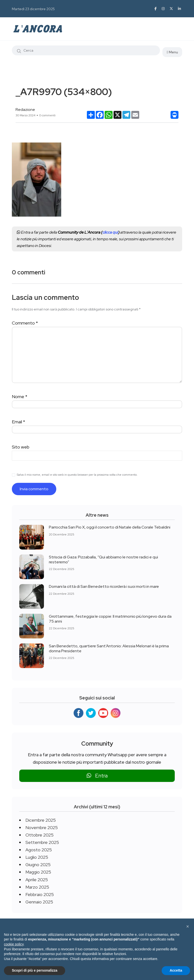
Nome (20, 397)
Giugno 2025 (38, 865)
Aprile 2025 (37, 880)
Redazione (25, 110)
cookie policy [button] (14, 944)
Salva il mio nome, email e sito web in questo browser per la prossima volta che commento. (77, 475)
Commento (25, 323)
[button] (188, 926)
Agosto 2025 (39, 850)
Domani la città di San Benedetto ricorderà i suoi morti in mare (104, 586)
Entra (97, 776)
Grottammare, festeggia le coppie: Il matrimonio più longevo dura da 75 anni (110, 619)
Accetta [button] (176, 970)
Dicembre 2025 (41, 820)
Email (19, 422)
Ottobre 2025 (39, 835)
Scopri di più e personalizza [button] (35, 970)
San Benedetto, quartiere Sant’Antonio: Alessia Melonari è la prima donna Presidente (109, 648)
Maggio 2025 (38, 872)
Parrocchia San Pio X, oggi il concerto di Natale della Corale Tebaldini (110, 527)
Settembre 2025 (42, 842)
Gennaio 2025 (39, 902)
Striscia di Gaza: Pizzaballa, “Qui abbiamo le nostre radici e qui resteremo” (103, 559)
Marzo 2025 (37, 887)
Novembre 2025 (42, 827)
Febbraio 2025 (40, 894)
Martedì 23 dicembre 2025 (33, 9)
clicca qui (110, 232)
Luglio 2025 (37, 857)
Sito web (21, 447)
